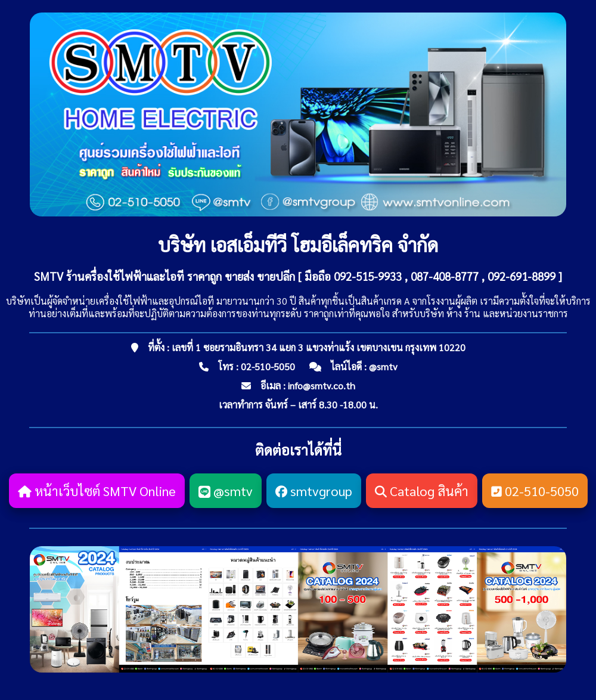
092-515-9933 (368, 276)
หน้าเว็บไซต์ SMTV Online (97, 491)
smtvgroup (314, 491)
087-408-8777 (445, 276)
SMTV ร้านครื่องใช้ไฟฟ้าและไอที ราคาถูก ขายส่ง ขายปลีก (164, 276)
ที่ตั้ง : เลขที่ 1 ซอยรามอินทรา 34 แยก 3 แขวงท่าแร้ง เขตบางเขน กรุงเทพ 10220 (307, 347)
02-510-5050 (268, 366)
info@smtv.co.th (322, 385)
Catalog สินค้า (422, 491)
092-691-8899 (521, 276)
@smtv (383, 366)
